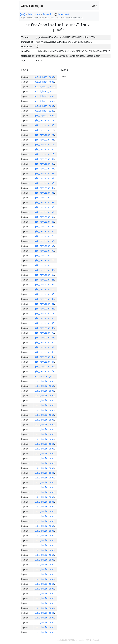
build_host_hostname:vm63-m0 (52, 96)
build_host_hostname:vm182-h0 (53, 77)
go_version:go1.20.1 (47, 376)
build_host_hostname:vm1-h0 (51, 82)
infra (30, 14)
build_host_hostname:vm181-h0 (53, 87)
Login (94, 6)
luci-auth (47, 14)
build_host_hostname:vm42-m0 (52, 106)
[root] (23, 14)
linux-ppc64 (62, 14)
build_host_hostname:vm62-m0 (52, 91)
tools (38, 14)
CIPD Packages (32, 6)
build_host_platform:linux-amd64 (55, 111)
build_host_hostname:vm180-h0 (53, 101)
